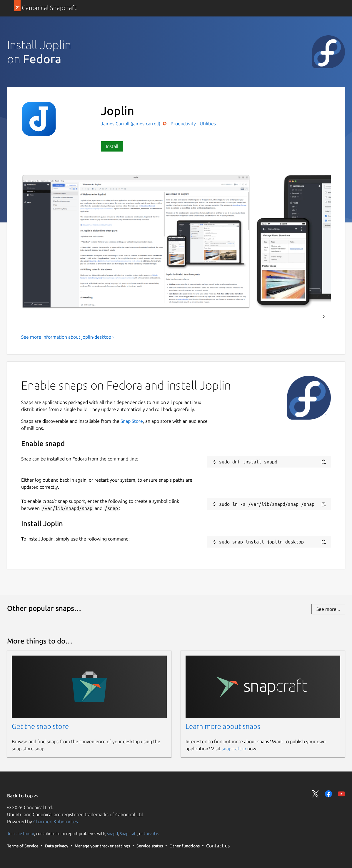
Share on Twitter (316, 794)
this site (151, 834)
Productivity (183, 124)
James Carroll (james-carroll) (131, 124)
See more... (328, 609)
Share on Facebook (328, 794)
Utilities (208, 124)
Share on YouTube (341, 794)
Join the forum (21, 834)
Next (323, 317)
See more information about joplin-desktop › (67, 337)
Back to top (23, 796)
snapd (112, 834)
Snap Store (132, 421)
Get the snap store (40, 726)
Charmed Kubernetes (56, 822)
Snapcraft (129, 834)
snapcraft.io (234, 749)
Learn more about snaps (223, 726)
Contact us (218, 846)
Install (112, 146)
